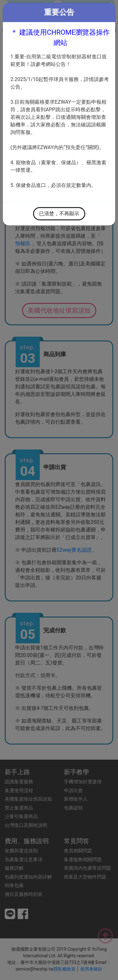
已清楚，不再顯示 (59, 214)
